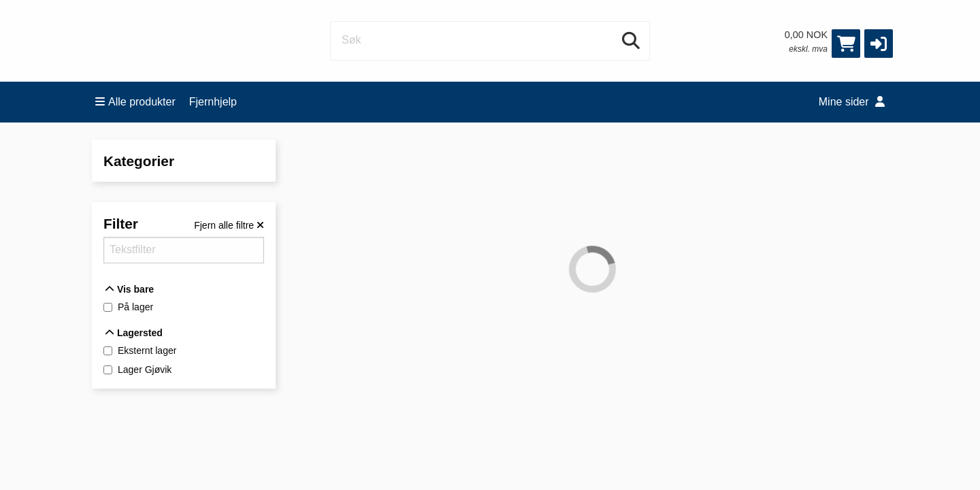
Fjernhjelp (213, 102)
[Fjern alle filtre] (229, 225)
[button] (879, 44)
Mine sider (852, 102)
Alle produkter (135, 102)
